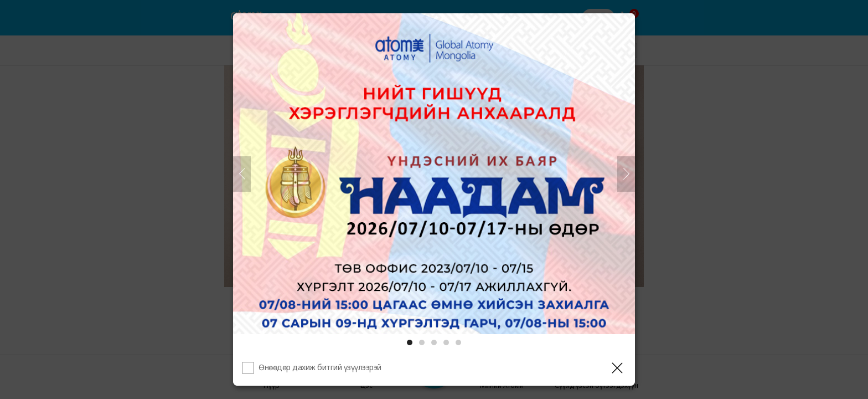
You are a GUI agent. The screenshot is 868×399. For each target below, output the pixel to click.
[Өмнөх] (242, 174)
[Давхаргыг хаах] (617, 368)
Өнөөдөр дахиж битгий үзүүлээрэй (320, 367)
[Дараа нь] (626, 174)
